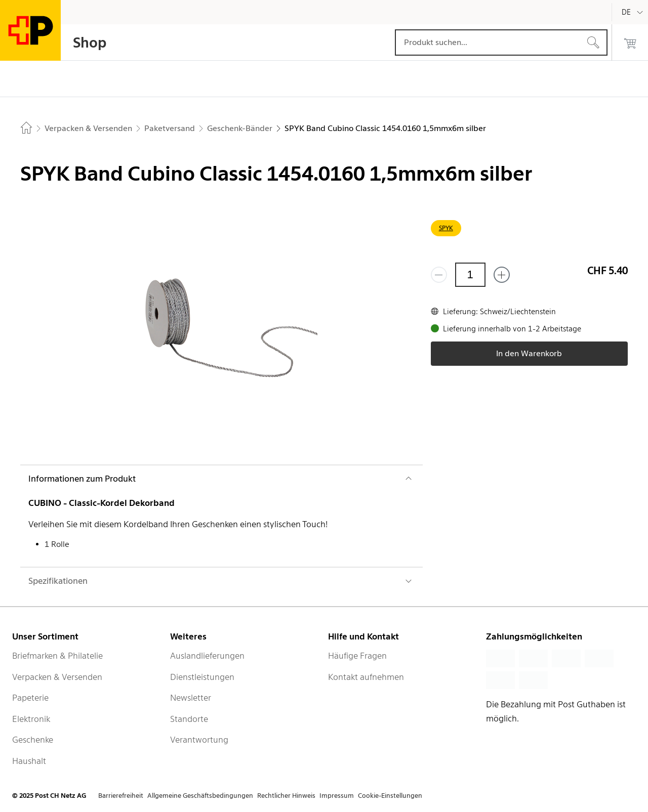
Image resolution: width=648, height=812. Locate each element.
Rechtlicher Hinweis (286, 796)
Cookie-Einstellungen (390, 796)
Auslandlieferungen (207, 656)
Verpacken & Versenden (57, 677)
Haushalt (29, 761)
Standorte (189, 719)
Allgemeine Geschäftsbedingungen (200, 796)
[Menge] (470, 275)
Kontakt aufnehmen (366, 677)
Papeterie (30, 698)
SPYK (446, 228)
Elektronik (31, 719)
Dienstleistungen (202, 677)
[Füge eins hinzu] (502, 275)
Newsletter (191, 698)
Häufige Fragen (357, 656)
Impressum (337, 796)
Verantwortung (199, 740)
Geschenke (33, 740)
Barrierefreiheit (121, 796)
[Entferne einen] (439, 275)
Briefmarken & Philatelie (57, 656)
